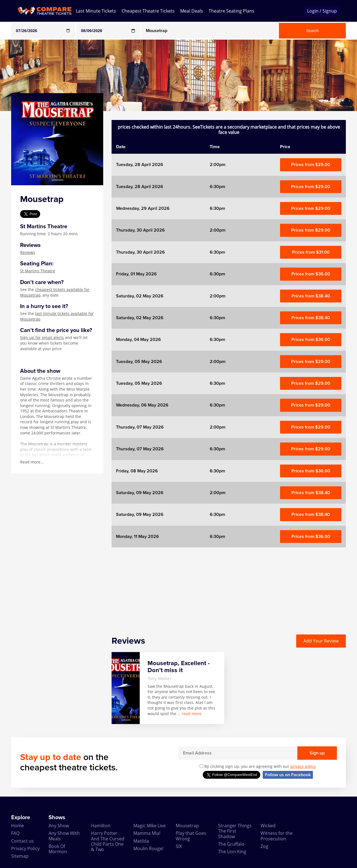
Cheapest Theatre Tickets (148, 11)
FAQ (15, 833)
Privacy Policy (25, 848)
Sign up (317, 753)
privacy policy (303, 766)
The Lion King (232, 852)
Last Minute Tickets (96, 11)
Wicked (268, 826)
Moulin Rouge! (148, 848)
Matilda (141, 841)
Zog (264, 846)
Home (18, 826)
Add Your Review (321, 641)
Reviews (28, 252)
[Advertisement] (229, 586)
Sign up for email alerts (42, 337)
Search (312, 31)
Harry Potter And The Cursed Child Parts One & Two (108, 841)
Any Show (59, 826)
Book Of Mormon (58, 849)
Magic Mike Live (149, 826)
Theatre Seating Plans (231, 11)
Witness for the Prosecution (277, 836)
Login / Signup (322, 11)
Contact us (22, 841)
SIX (179, 846)
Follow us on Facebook (288, 775)
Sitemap (20, 856)
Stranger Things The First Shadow (235, 831)
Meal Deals (192, 11)
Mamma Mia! (147, 833)
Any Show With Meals (64, 836)
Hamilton (101, 826)
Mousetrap (187, 826)
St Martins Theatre (38, 271)
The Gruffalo (231, 844)
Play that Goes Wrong (191, 836)
